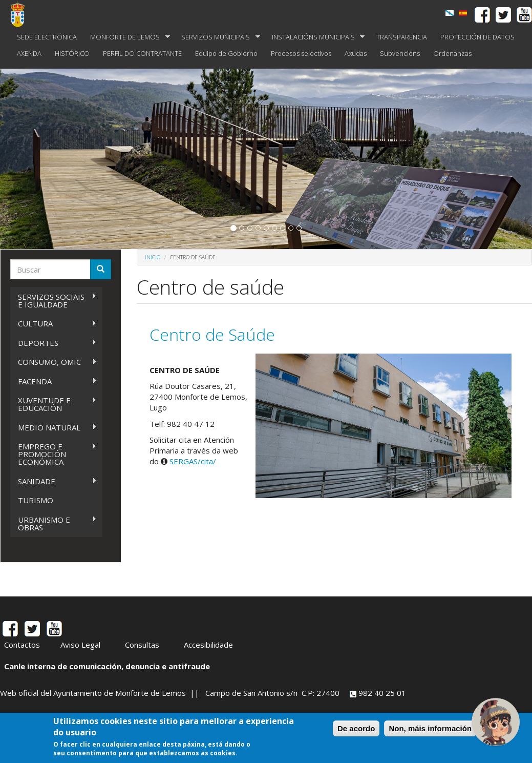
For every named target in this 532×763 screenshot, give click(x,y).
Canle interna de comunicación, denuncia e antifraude (107, 666)
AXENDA (29, 53)
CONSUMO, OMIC (54, 362)
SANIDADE (54, 481)
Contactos (22, 645)
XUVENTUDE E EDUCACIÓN (54, 404)
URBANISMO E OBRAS (54, 523)
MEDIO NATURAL (54, 428)
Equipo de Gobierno (226, 53)
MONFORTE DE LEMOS (127, 37)
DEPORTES (54, 343)
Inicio (153, 257)
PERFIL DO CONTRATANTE (142, 53)
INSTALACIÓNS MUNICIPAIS (315, 37)
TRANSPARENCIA (402, 37)
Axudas (356, 53)
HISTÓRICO (72, 53)
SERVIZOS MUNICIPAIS (217, 37)
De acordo (356, 729)
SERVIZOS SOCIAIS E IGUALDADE (54, 301)
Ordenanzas (452, 53)
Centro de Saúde (212, 334)
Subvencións (400, 53)
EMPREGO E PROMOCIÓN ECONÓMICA (54, 454)
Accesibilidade (208, 645)
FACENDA (54, 381)
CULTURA (54, 324)
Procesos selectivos (301, 53)
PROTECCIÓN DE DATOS (477, 37)
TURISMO (36, 500)
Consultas (142, 645)
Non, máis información (430, 729)
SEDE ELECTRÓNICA (47, 37)
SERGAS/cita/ (193, 461)
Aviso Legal (80, 645)
